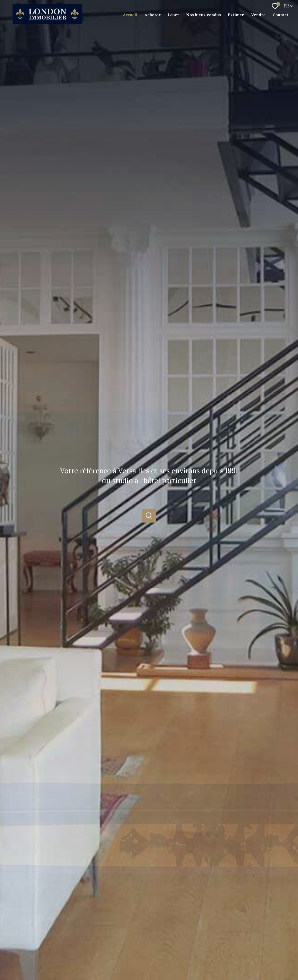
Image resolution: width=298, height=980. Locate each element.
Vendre (258, 15)
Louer (173, 15)
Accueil (130, 15)
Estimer (236, 15)
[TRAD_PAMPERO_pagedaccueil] (47, 22)
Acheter (152, 15)
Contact (281, 15)
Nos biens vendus (204, 15)
